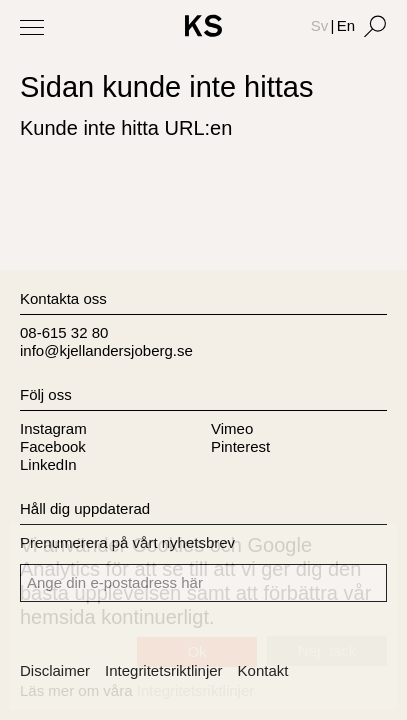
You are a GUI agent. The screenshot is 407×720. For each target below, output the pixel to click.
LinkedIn (48, 464)
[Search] (375, 26)
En (346, 25)
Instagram (53, 428)
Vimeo (232, 428)
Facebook (53, 446)
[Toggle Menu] (32, 27)
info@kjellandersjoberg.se (106, 350)
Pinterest (240, 446)
